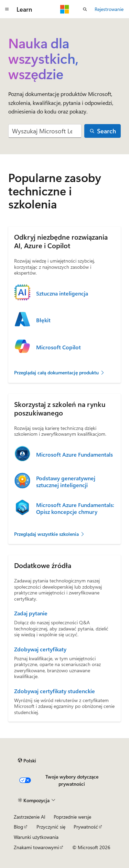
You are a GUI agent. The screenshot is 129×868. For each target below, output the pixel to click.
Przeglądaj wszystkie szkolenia (50, 534)
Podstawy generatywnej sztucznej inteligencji (66, 482)
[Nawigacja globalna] (7, 9)
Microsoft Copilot (58, 347)
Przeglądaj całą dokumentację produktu (60, 372)
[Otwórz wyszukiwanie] (85, 9)
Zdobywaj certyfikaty (40, 649)
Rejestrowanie (109, 9)
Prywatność (86, 827)
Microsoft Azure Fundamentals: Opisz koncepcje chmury (75, 508)
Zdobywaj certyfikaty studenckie (55, 691)
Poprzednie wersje (72, 817)
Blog (18, 827)
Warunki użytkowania (36, 837)
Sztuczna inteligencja (62, 293)
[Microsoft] (65, 9)
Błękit (43, 320)
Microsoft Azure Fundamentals (74, 455)
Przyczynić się (51, 827)
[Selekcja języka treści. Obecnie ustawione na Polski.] (27, 760)
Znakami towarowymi (36, 847)
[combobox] (45, 131)
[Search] (103, 131)
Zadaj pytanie (31, 613)
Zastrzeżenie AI (30, 817)
